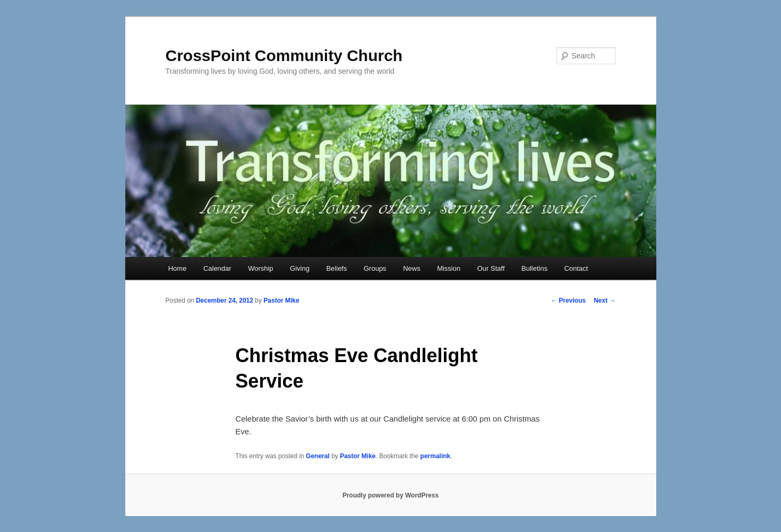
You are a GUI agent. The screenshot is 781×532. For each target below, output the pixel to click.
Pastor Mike (281, 301)
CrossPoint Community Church (284, 55)
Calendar (217, 268)
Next (604, 301)
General (318, 456)
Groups (375, 268)
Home (178, 268)
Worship (260, 268)
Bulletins (534, 268)
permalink (436, 456)
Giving (300, 268)
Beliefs (336, 268)
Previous (568, 301)
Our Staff (491, 268)
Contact (576, 268)
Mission (449, 268)
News (412, 268)
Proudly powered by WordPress (390, 495)
